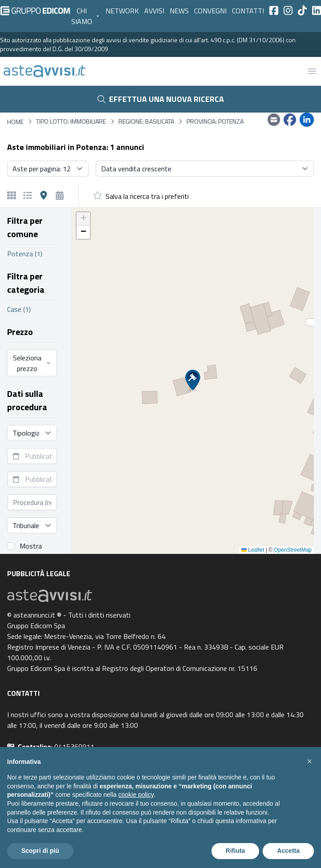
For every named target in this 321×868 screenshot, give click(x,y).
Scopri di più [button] (40, 851)
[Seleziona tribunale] (32, 525)
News (179, 11)
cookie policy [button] (136, 795)
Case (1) (19, 309)
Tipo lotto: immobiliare (71, 121)
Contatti (248, 11)
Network (122, 11)
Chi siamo (86, 16)
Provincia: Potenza (215, 121)
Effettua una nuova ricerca (161, 99)
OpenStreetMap (293, 550)
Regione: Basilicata (146, 121)
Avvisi (154, 11)
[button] (193, 381)
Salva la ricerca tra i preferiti (147, 196)
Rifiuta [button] (236, 851)
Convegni (210, 11)
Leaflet (253, 550)
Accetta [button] (288, 851)
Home (15, 122)
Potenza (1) (25, 254)
